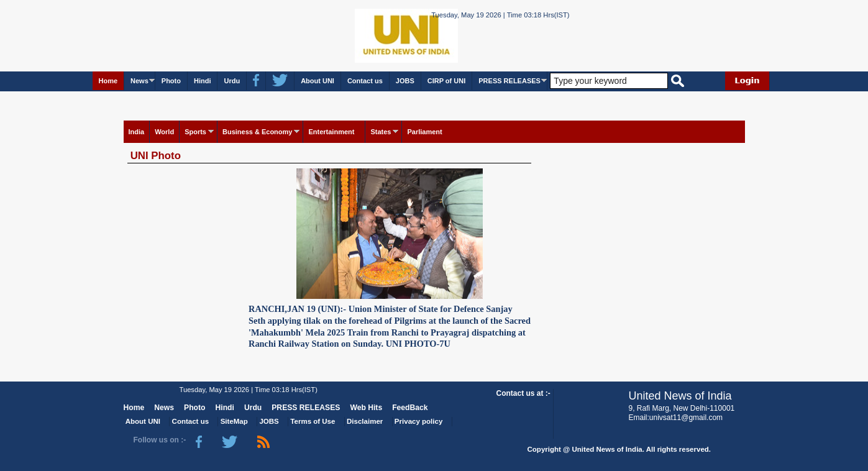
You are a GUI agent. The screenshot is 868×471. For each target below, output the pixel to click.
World (164, 132)
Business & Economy (257, 132)
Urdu (232, 81)
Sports (195, 132)
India (137, 132)
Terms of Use (313, 421)
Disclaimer (365, 421)
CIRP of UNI (447, 81)
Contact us (365, 81)
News (139, 81)
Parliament (424, 132)
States (381, 132)
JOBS (405, 81)
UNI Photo (156, 156)
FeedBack (410, 408)
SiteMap (234, 421)
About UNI (318, 81)
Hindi (203, 81)
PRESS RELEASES (509, 81)
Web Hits (366, 408)
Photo (171, 81)
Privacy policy (418, 421)
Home (108, 81)
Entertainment (331, 132)
